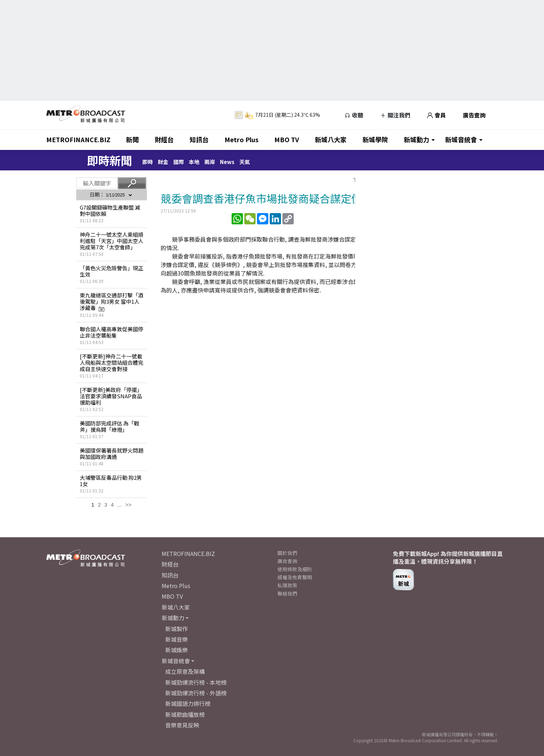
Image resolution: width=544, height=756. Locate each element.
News (227, 162)
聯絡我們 (287, 593)
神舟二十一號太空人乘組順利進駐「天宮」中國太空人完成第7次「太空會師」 (112, 241)
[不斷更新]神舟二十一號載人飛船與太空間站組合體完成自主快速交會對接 (112, 362)
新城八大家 (331, 139)
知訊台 (199, 139)
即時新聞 (109, 160)
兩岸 (210, 162)
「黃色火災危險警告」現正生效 (112, 271)
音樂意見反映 (182, 725)
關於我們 (287, 553)
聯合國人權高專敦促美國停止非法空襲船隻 (112, 332)
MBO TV (287, 139)
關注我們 (395, 115)
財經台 (164, 139)
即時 (148, 162)
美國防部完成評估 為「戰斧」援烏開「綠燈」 (109, 426)
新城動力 (417, 139)
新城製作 (177, 629)
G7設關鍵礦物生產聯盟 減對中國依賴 (110, 210)
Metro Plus (241, 139)
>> (128, 505)
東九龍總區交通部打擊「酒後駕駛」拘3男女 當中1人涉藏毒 (112, 301)
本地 (194, 162)
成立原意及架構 (185, 671)
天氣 (245, 162)
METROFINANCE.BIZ (78, 139)
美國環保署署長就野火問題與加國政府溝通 (112, 453)
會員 (437, 115)
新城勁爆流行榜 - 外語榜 (196, 693)
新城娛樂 (177, 650)
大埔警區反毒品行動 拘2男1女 (111, 481)
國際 (179, 162)
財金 (163, 162)
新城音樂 (177, 639)
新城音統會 (461, 139)
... (119, 505)
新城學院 (375, 139)
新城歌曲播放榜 (185, 714)
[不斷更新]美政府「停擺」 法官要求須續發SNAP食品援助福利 (111, 396)
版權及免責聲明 (295, 577)
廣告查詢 (474, 115)
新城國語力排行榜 (188, 703)
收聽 (354, 115)
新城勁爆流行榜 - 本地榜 (196, 682)
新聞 (132, 139)
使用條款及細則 (295, 569)
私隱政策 (287, 585)
